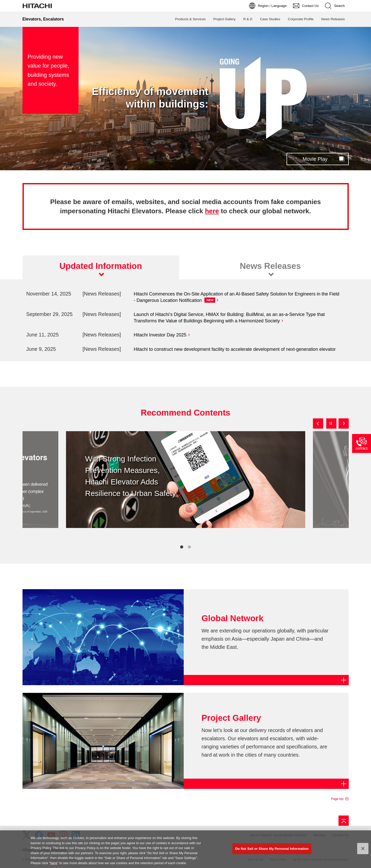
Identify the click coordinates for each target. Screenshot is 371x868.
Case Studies (270, 19)
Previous (318, 424)
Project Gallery (225, 19)
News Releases (333, 19)
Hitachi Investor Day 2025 (160, 335)
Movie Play (315, 159)
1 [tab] (182, 547)
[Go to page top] (344, 821)
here (212, 211)
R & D (248, 19)
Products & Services (190, 19)
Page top (337, 799)
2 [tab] (189, 547)
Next (344, 424)
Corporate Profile (301, 19)
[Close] (363, 851)
